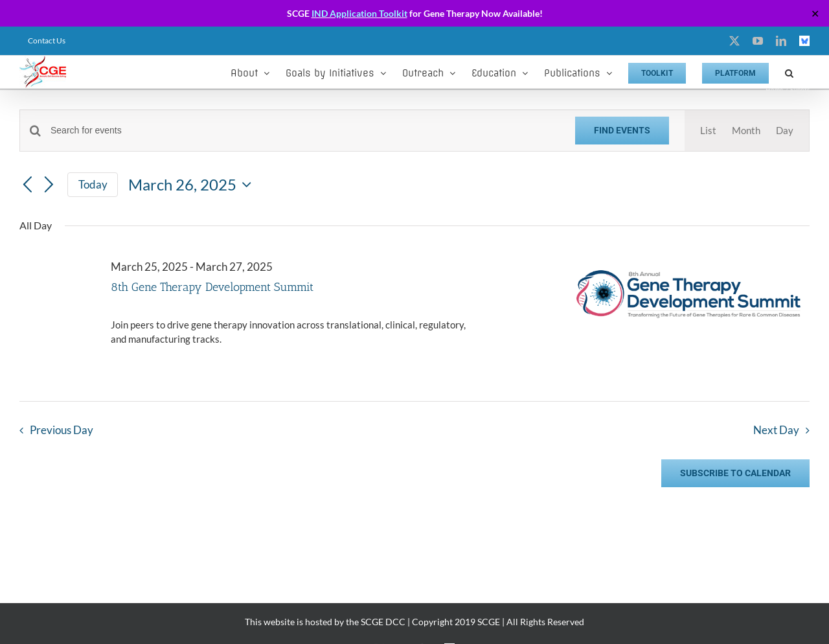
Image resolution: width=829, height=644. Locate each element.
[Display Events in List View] (708, 131)
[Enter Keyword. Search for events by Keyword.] (305, 131)
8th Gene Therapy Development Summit (212, 287)
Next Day (776, 430)
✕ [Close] (815, 13)
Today (93, 184)
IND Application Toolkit (359, 13)
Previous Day (62, 430)
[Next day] (49, 185)
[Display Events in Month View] (746, 131)
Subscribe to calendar (735, 473)
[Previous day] (27, 185)
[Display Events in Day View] (785, 131)
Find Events (622, 130)
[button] (789, 72)
